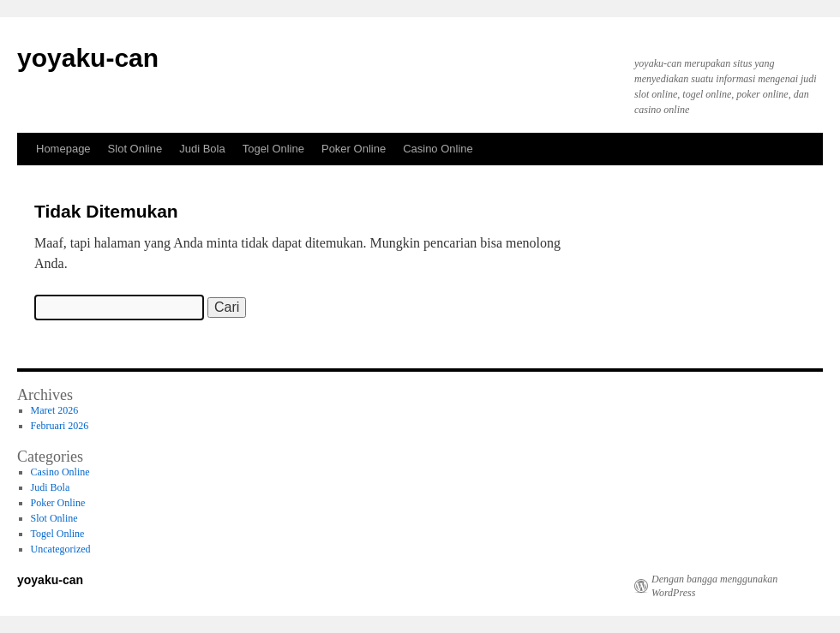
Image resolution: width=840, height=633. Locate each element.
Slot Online (135, 149)
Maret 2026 (55, 410)
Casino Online (438, 149)
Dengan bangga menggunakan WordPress (714, 586)
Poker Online (354, 149)
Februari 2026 (60, 426)
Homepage (63, 149)
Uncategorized (61, 549)
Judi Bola (202, 149)
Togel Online (273, 149)
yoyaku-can (88, 58)
